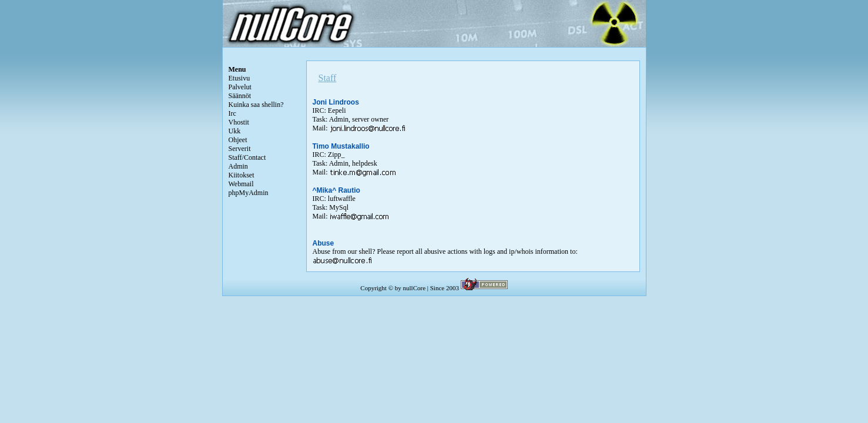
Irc (232, 113)
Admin (238, 166)
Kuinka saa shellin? (256, 105)
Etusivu (239, 78)
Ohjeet (238, 140)
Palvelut (240, 87)
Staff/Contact (247, 157)
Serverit (240, 149)
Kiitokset (242, 175)
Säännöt (240, 96)
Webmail (241, 184)
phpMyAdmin (249, 193)
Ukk (235, 131)
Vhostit (239, 122)
